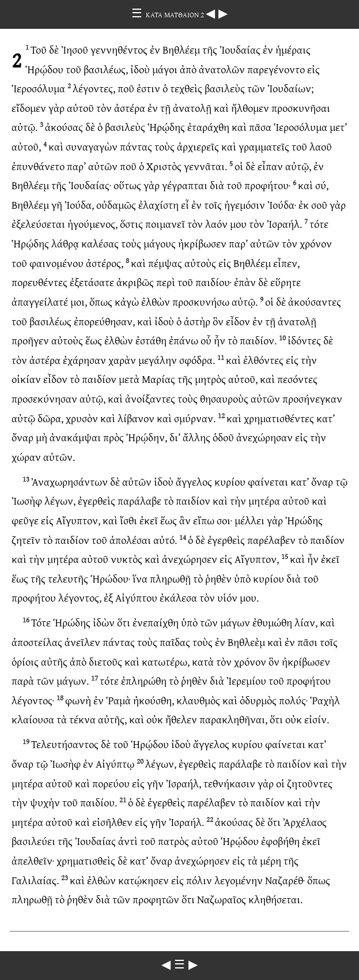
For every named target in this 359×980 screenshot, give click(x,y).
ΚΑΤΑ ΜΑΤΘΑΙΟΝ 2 (176, 14)
